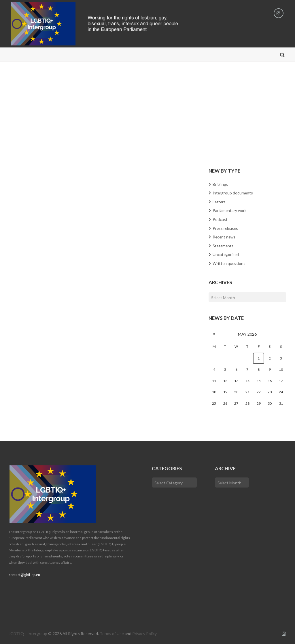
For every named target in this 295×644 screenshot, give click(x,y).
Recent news (225, 236)
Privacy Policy (144, 633)
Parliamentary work (230, 210)
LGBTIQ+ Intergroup (28, 633)
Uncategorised (226, 254)
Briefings (221, 184)
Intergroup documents (233, 193)
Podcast (220, 219)
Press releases (226, 228)
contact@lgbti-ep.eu (24, 574)
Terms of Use (112, 633)
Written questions (229, 262)
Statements (223, 245)
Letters (219, 202)
